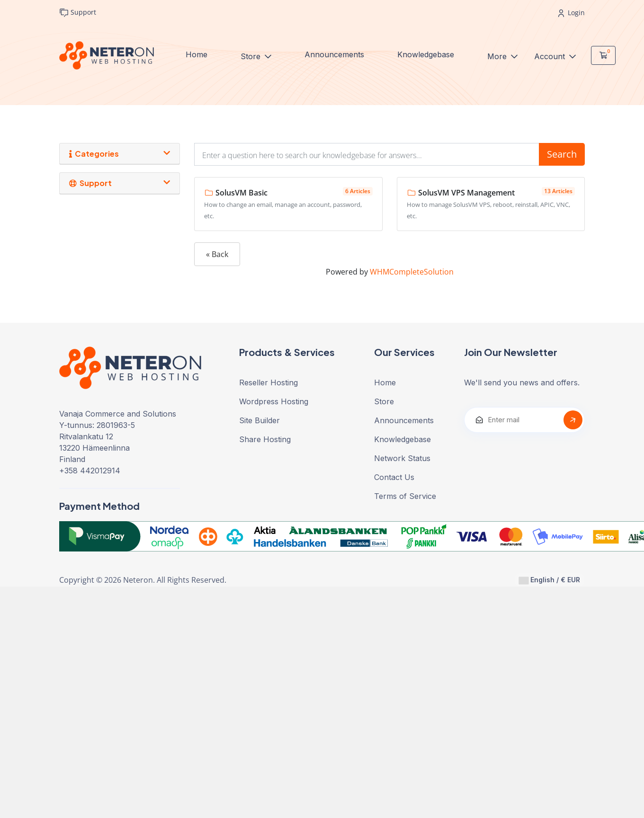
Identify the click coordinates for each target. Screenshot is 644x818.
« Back (217, 254)
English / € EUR (550, 580)
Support (78, 13)
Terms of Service (405, 496)
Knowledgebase (426, 54)
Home (197, 54)
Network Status (402, 458)
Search (562, 154)
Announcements (334, 54)
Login (572, 13)
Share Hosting (265, 439)
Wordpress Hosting (274, 401)
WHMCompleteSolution (412, 272)
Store (252, 56)
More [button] (498, 56)
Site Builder (259, 420)
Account (551, 56)
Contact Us (394, 477)
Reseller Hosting (268, 382)
